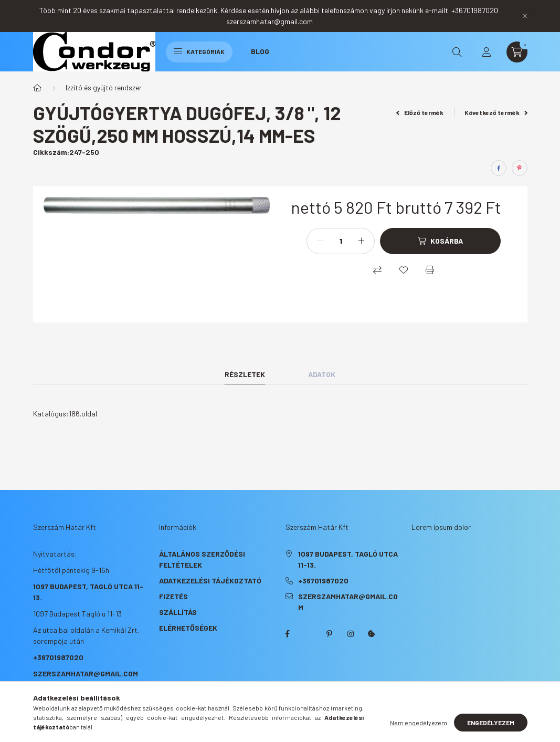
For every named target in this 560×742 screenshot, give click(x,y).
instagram (351, 634)
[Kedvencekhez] (404, 270)
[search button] (457, 52)
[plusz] (361, 241)
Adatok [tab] (322, 374)
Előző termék (420, 112)
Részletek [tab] (245, 374)
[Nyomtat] (430, 270)
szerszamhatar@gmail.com (86, 673)
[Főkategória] (37, 88)
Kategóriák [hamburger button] (199, 51)
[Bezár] (525, 16)
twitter (309, 634)
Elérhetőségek (188, 628)
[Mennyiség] (341, 241)
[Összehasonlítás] (377, 270)
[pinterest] (520, 168)
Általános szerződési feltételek (202, 559)
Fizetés (173, 596)
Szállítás (178, 612)
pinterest (330, 634)
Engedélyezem (491, 723)
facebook (288, 634)
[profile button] (487, 52)
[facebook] (499, 168)
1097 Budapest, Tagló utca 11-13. (348, 559)
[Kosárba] (440, 241)
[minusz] (320, 241)
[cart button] (517, 52)
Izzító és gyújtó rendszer (104, 87)
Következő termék (496, 112)
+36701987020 (58, 657)
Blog (260, 51)
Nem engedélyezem (419, 723)
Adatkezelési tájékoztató (210, 581)
